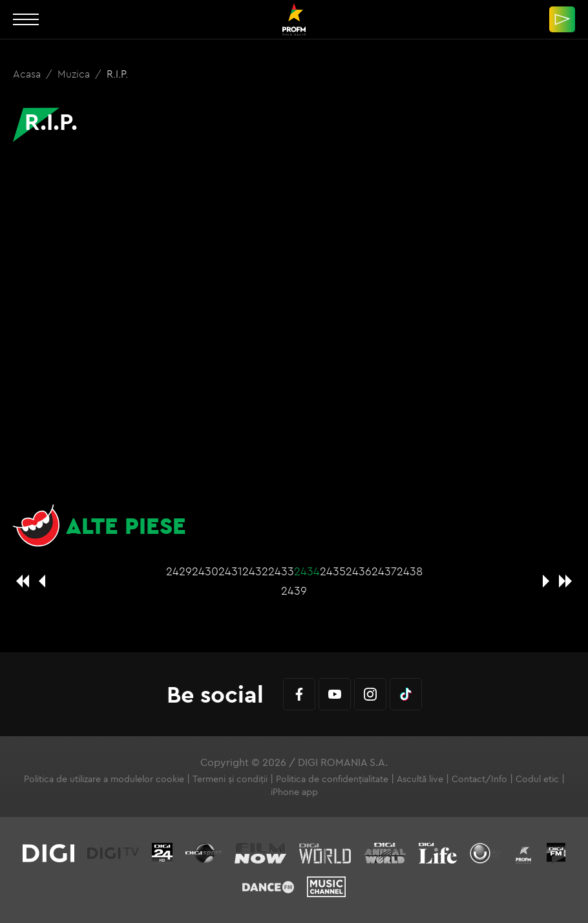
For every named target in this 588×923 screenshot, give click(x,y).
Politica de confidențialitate (332, 779)
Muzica (75, 74)
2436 (359, 571)
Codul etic (537, 779)
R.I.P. (117, 74)
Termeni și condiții (230, 779)
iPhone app (294, 792)
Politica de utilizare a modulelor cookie (104, 779)
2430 (205, 571)
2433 (281, 571)
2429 (179, 571)
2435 (333, 571)
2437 (384, 571)
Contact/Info (479, 779)
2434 (307, 571)
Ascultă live (420, 779)
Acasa (28, 74)
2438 (410, 571)
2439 (294, 590)
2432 (255, 571)
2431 (230, 571)
